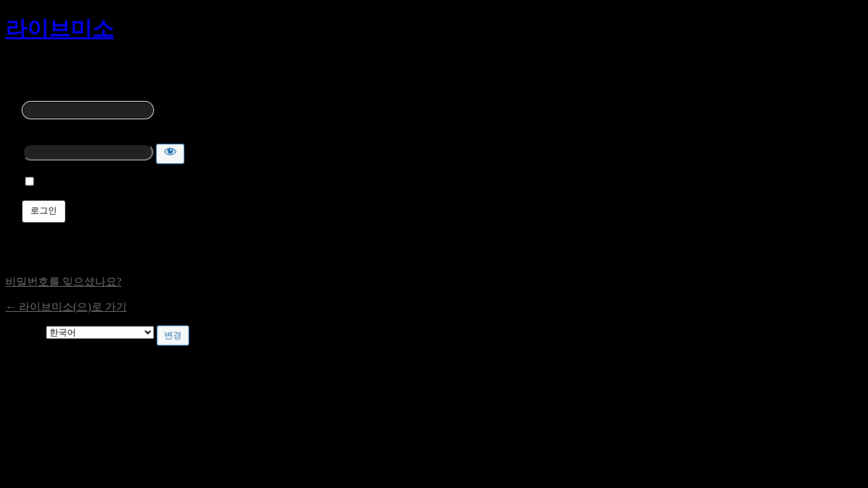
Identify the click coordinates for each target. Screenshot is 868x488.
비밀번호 (44, 136)
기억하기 (60, 182)
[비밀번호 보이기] (170, 154)
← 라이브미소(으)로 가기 (66, 307)
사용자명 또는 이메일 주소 (86, 94)
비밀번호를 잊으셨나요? (63, 282)
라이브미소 (60, 28)
